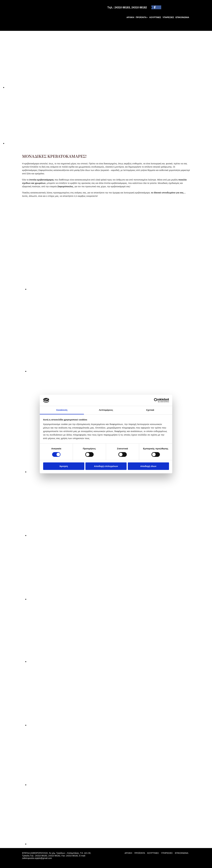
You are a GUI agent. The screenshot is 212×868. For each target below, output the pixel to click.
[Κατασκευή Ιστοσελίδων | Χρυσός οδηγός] (24, 863)
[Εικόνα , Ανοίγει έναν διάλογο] (94, 87)
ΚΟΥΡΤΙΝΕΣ (155, 17)
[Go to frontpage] (38, 28)
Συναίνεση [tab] (62, 410)
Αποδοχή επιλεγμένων (106, 466)
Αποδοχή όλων (148, 466)
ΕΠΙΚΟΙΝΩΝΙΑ (182, 17)
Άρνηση (64, 466)
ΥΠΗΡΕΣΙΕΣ (168, 17)
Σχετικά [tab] (150, 410)
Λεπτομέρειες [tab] (106, 410)
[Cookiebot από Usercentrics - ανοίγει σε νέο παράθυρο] (156, 400)
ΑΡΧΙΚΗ (130, 17)
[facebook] (155, 7)
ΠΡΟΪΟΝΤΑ (141, 17)
